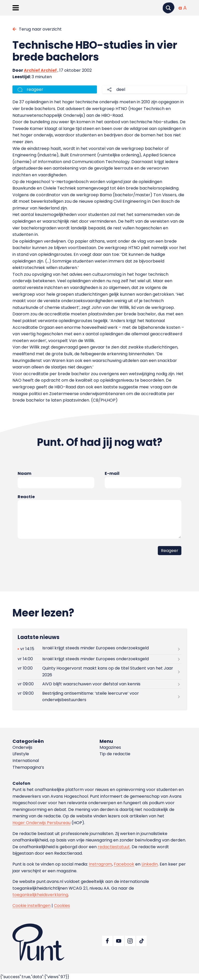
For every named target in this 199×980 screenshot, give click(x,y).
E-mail (112, 473)
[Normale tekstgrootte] (180, 8)
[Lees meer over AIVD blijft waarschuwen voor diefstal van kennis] (99, 684)
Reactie (26, 497)
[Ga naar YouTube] (119, 941)
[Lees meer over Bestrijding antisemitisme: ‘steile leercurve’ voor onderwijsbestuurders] (99, 696)
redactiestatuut (114, 847)
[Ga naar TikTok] (141, 941)
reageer (35, 89)
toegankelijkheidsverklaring (40, 895)
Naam (24, 473)
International (26, 761)
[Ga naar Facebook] (107, 941)
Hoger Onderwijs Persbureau (41, 823)
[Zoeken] (168, 8)
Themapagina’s (28, 767)
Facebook (124, 864)
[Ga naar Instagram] (130, 941)
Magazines (110, 747)
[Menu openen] (16, 8)
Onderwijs (22, 747)
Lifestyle (21, 754)
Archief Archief (40, 70)
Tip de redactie (115, 754)
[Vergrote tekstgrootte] (185, 8)
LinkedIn (150, 864)
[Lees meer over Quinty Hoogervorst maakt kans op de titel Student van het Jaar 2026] (99, 672)
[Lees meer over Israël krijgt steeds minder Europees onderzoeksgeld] (99, 649)
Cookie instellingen (31, 906)
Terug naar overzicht (40, 29)
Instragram (100, 864)
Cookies (62, 906)
